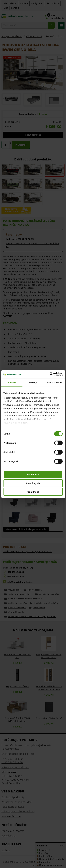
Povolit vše (33, 474)
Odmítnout (33, 492)
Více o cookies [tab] (54, 382)
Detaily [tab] (33, 382)
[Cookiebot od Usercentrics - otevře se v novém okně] (50, 374)
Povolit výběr (33, 483)
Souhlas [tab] (12, 382)
